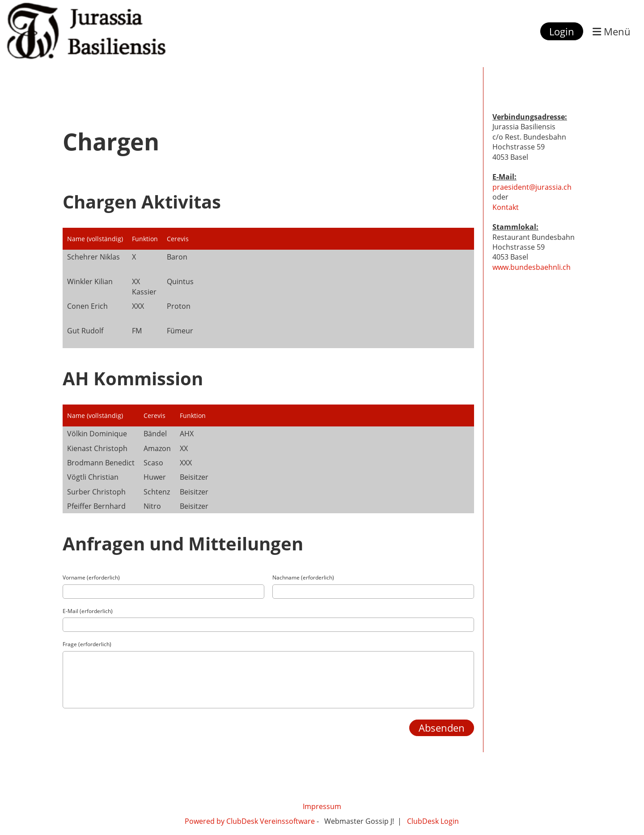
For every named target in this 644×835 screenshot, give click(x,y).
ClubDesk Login (433, 821)
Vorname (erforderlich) (91, 578)
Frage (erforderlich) (87, 644)
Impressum (322, 806)
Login (562, 31)
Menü (612, 31)
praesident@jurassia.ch (532, 187)
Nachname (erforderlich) (303, 578)
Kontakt (506, 207)
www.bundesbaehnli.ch (532, 267)
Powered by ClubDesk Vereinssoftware (251, 821)
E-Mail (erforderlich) (88, 611)
